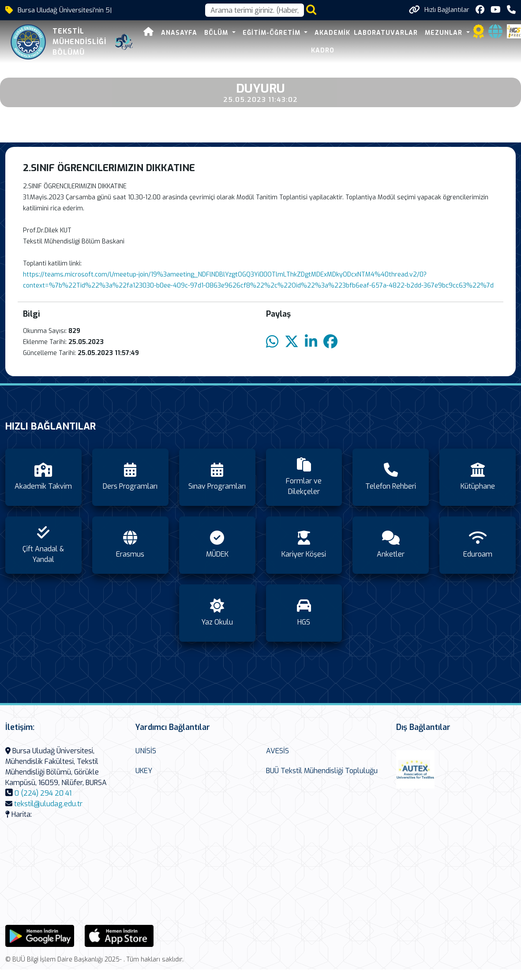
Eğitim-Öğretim (273, 33)
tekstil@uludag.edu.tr (48, 804)
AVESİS (277, 751)
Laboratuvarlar (386, 33)
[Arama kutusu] (255, 10)
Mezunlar (445, 33)
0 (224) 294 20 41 (43, 793)
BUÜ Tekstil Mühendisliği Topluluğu (322, 771)
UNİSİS (146, 751)
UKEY (144, 771)
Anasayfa (179, 33)
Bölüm (217, 33)
